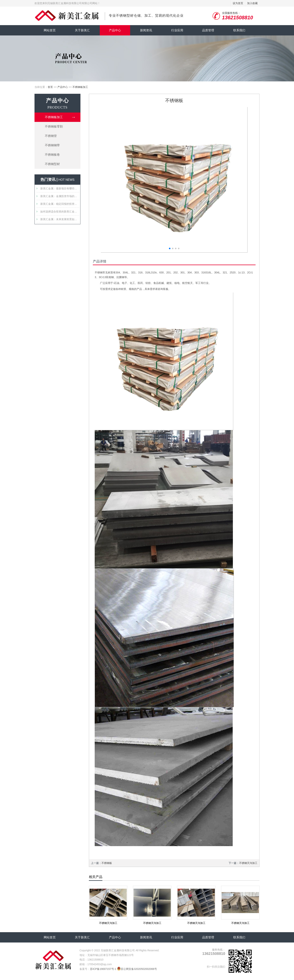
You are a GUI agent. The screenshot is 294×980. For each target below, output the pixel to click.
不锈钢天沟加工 (248, 863)
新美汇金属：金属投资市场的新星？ (60, 196)
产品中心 (115, 30)
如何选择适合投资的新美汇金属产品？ (60, 212)
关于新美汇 (82, 30)
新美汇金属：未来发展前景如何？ (60, 219)
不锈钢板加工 (80, 87)
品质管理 (208, 30)
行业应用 (177, 30)
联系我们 (239, 30)
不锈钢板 (107, 863)
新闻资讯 (146, 30)
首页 (50, 87)
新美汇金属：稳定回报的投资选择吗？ (60, 204)
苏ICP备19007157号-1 (103, 969)
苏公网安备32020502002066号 (137, 969)
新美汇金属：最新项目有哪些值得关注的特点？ (60, 188)
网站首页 (50, 30)
